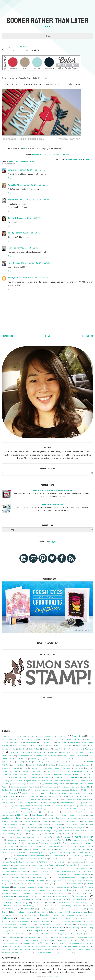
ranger (80, 881)
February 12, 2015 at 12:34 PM (32, 170)
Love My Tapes (71, 824)
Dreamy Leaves (80, 774)
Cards (12, 162)
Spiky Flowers (45, 909)
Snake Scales (39, 906)
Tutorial (7, 940)
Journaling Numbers (30, 812)
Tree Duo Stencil (30, 937)
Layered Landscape (69, 818)
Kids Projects (23, 815)
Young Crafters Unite (66, 953)
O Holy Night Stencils (28, 846)
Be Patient (62, 742)
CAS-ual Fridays (39, 753)
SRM (85, 909)
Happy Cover (46, 796)
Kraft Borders (38, 815)
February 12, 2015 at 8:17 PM (40, 263)
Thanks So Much (67, 925)
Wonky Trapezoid (65, 950)
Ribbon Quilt (19, 887)
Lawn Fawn (31, 818)
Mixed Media (67, 834)
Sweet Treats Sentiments (21, 921)
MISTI (58, 834)
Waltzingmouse (60, 943)
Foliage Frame (78, 784)
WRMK (17, 953)
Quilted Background (68, 878)
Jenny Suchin (86, 809)
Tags (56, 921)
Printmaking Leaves (30, 874)
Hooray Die (12, 806)
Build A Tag (34, 749)
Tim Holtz (35, 934)
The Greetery (74, 928)
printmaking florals (69, 871)
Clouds (28, 762)
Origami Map (76, 849)
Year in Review (27, 953)
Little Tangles (88, 821)
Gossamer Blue (34, 793)
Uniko (46, 940)
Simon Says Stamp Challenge (15, 903)
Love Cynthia (43, 824)
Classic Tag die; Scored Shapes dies (59, 759)
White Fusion (86, 946)
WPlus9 (7, 953)
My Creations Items (79, 840)
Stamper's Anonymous (78, 912)
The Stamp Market (37, 931)
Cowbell (31, 765)
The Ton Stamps (56, 931)
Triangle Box (57, 937)
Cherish (90, 753)
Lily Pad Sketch (56, 821)
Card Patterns (77, 749)
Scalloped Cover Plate (47, 890)
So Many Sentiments (72, 906)
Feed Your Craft (35, 784)
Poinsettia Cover (87, 865)
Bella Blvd (74, 742)
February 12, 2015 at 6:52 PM (26, 248)
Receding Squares (37, 884)
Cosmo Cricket (19, 765)
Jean (10, 248)
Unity (53, 940)
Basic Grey (18, 742)
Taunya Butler (15, 278)
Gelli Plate (23, 790)
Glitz (23, 793)
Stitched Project (59, 915)
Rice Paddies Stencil (34, 887)
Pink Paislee (30, 862)
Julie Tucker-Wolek (17, 263)
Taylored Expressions (73, 921)
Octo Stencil (72, 846)
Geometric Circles (60, 790)
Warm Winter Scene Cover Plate (81, 943)
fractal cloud (34, 787)
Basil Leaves (31, 742)
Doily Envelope (35, 774)
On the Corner (85, 846)
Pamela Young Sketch (68, 853)
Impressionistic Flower (60, 806)
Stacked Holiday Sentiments (22, 912)
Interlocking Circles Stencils (32, 809)
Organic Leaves (62, 849)
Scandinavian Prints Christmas (55, 893)
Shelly (11, 233)
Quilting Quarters (84, 878)
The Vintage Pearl (84, 931)
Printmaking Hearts (86, 871)
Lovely (82, 824)
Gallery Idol (86, 787)
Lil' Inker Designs (31, 821)
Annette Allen (15, 185)
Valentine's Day (66, 940)
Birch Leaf (38, 745)
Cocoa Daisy (38, 762)
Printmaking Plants (65, 874)
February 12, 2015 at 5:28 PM (28, 218)
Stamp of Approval (59, 912)
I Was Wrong (38, 806)
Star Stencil (17, 915)
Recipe (50, 884)
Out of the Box (23, 853)
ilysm (47, 806)
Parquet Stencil (29, 859)
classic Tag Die (37, 759)
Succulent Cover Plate (28, 918)
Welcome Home (70, 946)
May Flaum (68, 831)
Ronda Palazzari (64, 887)
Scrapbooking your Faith (11, 899)
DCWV (88, 768)
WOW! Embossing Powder (84, 950)
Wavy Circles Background (51, 946)
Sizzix (50, 903)
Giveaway (13, 793)
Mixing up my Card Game (84, 834)
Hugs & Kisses (24, 806)
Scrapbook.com (62, 896)
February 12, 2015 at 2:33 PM (36, 200)
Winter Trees (30, 950)
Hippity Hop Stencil (32, 803)
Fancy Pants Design (19, 784)
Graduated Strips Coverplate (80, 793)
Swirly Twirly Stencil (42, 921)
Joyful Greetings (68, 812)
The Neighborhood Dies (17, 931)
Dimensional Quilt (53, 771)
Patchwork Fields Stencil (58, 859)
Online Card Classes (10, 849)
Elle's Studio (60, 777)
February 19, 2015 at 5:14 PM (36, 278)
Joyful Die (54, 812)
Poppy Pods (73, 868)
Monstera (68, 837)
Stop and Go (73, 915)
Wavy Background (30, 946)
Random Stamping (67, 881)
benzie (84, 742)
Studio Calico (8, 918)
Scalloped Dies (66, 890)
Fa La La (75, 781)
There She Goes (8, 934)
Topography (16, 937)
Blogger (53, 542)
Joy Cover (44, 812)
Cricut (17, 768)
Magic (22, 828)
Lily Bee (44, 821)
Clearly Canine (9, 762)
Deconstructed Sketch (10, 771)
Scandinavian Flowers (10, 893)
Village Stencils (15, 943)
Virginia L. (13, 170)
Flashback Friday (51, 784)
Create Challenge (65, 765)
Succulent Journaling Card (50, 918)
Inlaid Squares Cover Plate (81, 806)
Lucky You (13, 828)
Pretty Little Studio (19, 871)
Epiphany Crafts (31, 781)
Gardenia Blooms (9, 790)
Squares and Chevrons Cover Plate (67, 909)
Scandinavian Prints (30, 893)
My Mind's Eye (30, 843)
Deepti (11, 218)
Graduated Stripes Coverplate (54, 793)
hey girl (19, 803)
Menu (47, 36)
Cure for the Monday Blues (41, 768)
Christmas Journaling (67, 756)
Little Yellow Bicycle (13, 824)
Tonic (6, 937)
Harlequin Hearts (60, 796)
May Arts (57, 831)
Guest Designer (9, 796)
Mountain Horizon (28, 840)
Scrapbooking (79, 896)
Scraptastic (46, 899)
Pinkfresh (43, 862)
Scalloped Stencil (84, 890)
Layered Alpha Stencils (48, 818)
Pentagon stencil (87, 859)
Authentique (67, 739)
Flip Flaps (65, 784)
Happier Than (33, 796)
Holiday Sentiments (68, 803)
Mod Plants (8, 837)
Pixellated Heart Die (39, 865)
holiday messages (49, 803)
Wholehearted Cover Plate (12, 950)
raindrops (52, 881)
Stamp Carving (42, 912)
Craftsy (40, 765)
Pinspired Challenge (60, 862)
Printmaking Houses (12, 874)
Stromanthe (86, 915)
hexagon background (73, 799)
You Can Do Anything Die (46, 953)
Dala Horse (78, 768)
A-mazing (31, 736)
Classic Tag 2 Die (21, 759)
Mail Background (34, 828)
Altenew (64, 736)
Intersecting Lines (53, 809)
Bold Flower (81, 745)
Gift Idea (87, 790)
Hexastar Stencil (8, 803)
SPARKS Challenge (12, 909)
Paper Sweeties (75, 856)
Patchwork (42, 859)
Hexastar (88, 799)
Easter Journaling (36, 778)
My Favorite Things (25, 162)
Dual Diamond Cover (18, 778)
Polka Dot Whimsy (11, 868)
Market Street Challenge (21, 831)
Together (80, 934)
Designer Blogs (53, 977)
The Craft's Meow (11, 928)
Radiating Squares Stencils (12, 881)
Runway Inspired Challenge (25, 890)
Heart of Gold (16, 799)
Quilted (55, 878)
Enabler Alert (18, 781)
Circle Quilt (82, 756)
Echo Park (48, 778)
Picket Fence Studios (13, 862)
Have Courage (76, 796)
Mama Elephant (50, 827)
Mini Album (48, 834)
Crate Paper (51, 765)
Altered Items (78, 736)
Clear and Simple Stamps (84, 759)
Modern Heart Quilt (23, 837)
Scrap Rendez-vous (25, 896)
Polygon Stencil (59, 868)
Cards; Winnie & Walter (21, 753)
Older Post (88, 336)
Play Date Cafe (72, 865)
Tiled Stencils (23, 934)
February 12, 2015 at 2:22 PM (36, 185)
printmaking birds (36, 871)
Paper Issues (22, 856)
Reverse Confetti (76, 884)
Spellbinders (29, 909)
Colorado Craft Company (56, 762)
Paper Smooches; (56, 856)
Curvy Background (63, 768)
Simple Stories (39, 903)
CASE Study (54, 753)
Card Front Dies (61, 749)
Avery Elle (78, 739)
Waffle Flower (43, 943)
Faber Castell (86, 781)
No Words (13, 846)
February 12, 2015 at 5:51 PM (28, 233)
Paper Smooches (37, 856)
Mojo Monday (55, 837)
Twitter (47, 155)
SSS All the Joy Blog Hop (53, 504)
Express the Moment (62, 781)
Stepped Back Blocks (42, 915)
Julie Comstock (8, 815)
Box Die (22, 749)
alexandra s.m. (15, 200)
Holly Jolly (82, 803)
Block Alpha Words (64, 745)
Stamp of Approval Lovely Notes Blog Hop (53, 490)
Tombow (90, 934)
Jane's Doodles (69, 809)
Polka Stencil (26, 868)
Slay (18, 906)
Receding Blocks (20, 884)
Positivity (5, 871)
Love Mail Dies (56, 824)
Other (66, 155)
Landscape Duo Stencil (57, 815)
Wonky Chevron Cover (47, 950)
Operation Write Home (44, 849)
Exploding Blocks (46, 781)
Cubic (25, 768)
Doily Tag (46, 774)
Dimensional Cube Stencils (32, 771)
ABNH (39, 736)
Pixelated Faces (77, 862)
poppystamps (86, 868)
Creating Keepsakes (82, 765)
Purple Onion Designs (39, 878)
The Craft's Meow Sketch (30, 928)
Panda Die (82, 853)
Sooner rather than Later (47, 21)
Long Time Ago (30, 824)
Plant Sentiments (56, 865)
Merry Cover (21, 834)
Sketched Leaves (78, 903)
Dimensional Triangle (10, 774)
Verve (77, 940)
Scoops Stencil (78, 893)
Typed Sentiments (32, 940)
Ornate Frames (8, 853)
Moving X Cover (43, 840)
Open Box (27, 849)
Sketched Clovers (62, 903)
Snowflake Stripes (54, 906)
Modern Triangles (40, 837)
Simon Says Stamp (78, 899)
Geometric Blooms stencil (40, 790)
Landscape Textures (77, 815)
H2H (22, 796)
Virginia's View (29, 943)
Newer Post (8, 336)
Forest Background (18, 787)
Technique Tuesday (27, 925)
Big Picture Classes (21, 745)
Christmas (9, 756)
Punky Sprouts (20, 878)
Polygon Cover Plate (42, 868)
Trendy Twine (44, 937)
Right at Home (50, 887)
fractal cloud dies (49, 787)
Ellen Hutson (75, 777)
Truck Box (68, 937)
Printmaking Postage (83, 874)
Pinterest (57, 155)
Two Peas (17, 940)
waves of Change (12, 946)
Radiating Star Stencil (36, 881)
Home (48, 336)
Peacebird (74, 859)
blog (25, 149)
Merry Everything (35, 834)
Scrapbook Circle (44, 896)
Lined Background (72, 821)
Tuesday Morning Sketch (84, 937)
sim (64, 899)
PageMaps (52, 853)
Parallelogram (14, 859)
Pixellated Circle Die (21, 865)
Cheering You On (78, 753)
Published (6, 878)
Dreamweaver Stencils (62, 774)
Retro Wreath (61, 884)
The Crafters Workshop (53, 928)
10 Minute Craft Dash (9, 736)
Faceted (5, 784)
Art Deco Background (34, 739)
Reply (10, 178)
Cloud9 (20, 762)
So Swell (90, 906)
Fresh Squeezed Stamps (68, 787)
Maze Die (78, 831)
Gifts (4, 793)
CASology (65, 753)
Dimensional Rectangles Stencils (77, 771)
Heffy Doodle (30, 799)
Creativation (6, 768)
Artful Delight (51, 739)
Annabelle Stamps (16, 739)
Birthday (49, 745)
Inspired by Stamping (10, 809)
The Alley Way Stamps (85, 925)
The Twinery (70, 931)
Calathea (46, 749)
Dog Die (23, 774)
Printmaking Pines (48, 874)
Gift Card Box (75, 790)
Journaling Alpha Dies (11, 812)
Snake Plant (27, 906)
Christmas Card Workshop (46, 756)
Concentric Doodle (76, 762)
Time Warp (46, 934)
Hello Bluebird (43, 799)
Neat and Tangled (48, 843)
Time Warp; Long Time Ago (63, 934)
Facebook (37, 155)
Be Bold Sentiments (47, 742)
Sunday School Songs (71, 918)
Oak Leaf (42, 846)
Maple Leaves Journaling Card (73, 828)
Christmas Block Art (25, 756)
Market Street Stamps (43, 831)
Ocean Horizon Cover (56, 846)
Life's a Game (16, 821)
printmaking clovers (52, 871)
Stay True (28, 915)
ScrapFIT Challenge (31, 899)
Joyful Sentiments (84, 812)
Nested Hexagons (71, 843)
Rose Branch (78, 887)
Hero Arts (56, 799)
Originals (87, 849)
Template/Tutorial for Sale (48, 925)
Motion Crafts (13, 840)
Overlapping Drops (38, 853)
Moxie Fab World (59, 840)
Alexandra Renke (51, 736)
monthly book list (84, 837)
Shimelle (56, 899)
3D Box (22, 736)
